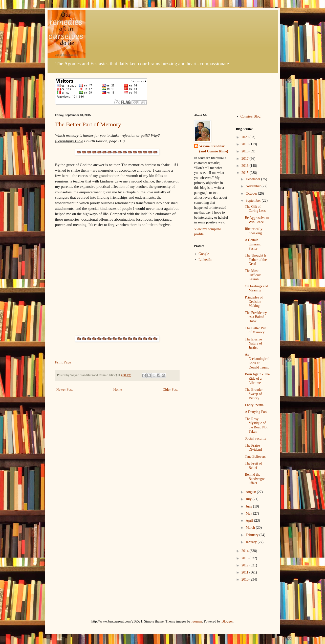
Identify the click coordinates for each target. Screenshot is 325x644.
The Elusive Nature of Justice (253, 344)
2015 (246, 173)
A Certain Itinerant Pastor (253, 244)
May (249, 513)
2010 (246, 579)
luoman (197, 621)
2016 (246, 166)
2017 (246, 159)
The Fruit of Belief (253, 466)
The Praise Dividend (253, 448)
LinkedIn (205, 260)
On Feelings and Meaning (256, 288)
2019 (246, 144)
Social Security (256, 438)
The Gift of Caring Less (255, 209)
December (253, 179)
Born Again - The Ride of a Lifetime (257, 378)
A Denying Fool (256, 412)
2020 (246, 137)
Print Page (63, 362)
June (249, 506)
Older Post (170, 390)
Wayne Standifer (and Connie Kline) (214, 149)
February (252, 535)
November (254, 186)
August (251, 492)
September (254, 201)
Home (118, 390)
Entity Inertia (254, 405)
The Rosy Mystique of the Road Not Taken (256, 425)
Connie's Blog (251, 116)
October (252, 193)
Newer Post (65, 390)
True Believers (255, 457)
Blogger (227, 621)
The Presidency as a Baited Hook (256, 317)
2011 (245, 572)
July (249, 499)
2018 (246, 151)
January (252, 542)
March (251, 528)
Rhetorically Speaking (254, 231)
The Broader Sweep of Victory (254, 394)
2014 (246, 551)
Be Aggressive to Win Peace (257, 220)
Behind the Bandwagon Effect (255, 479)
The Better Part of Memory (88, 124)
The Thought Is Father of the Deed (256, 260)
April (250, 521)
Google (204, 254)
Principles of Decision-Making (254, 302)
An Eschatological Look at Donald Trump (257, 361)
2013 (246, 558)
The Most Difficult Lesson (253, 275)
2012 (246, 565)
